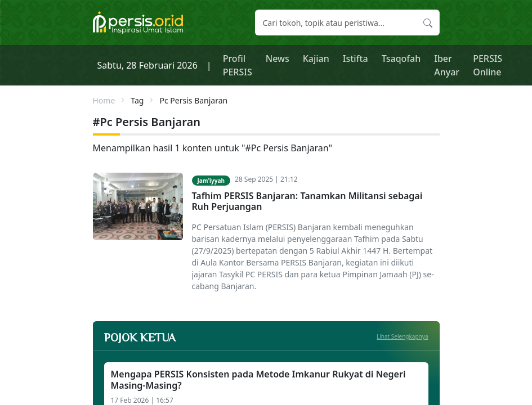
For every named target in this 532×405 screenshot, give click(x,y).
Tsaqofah (401, 58)
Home (104, 100)
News (278, 58)
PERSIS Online (488, 65)
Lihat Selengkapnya (403, 336)
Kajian (316, 58)
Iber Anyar (447, 65)
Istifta (356, 58)
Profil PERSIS (238, 65)
